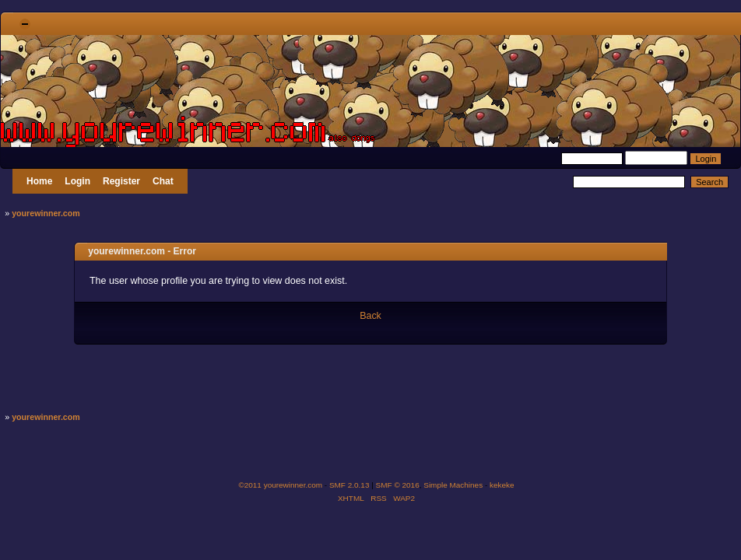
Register (121, 181)
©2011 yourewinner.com (280, 485)
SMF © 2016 (398, 485)
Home (39, 181)
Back (370, 316)
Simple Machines (453, 485)
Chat (163, 181)
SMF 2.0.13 (349, 485)
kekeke (502, 485)
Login (77, 181)
